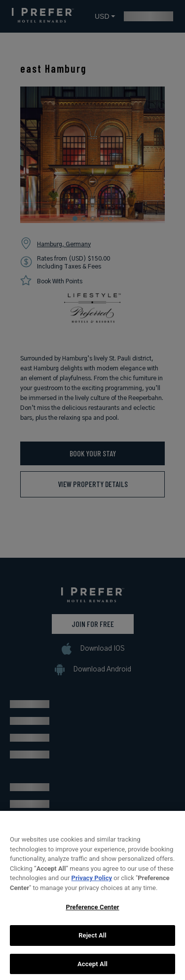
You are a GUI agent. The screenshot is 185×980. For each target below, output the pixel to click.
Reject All (92, 942)
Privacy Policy (92, 884)
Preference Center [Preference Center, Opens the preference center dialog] (92, 913)
